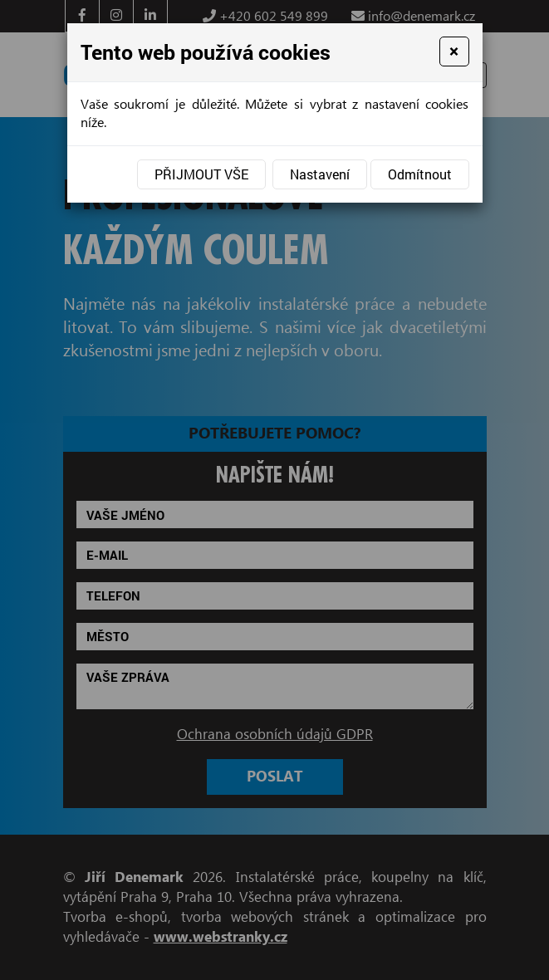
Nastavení (320, 174)
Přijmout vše (201, 174)
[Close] (454, 51)
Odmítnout (420, 174)
